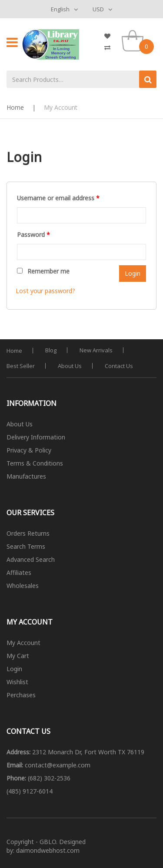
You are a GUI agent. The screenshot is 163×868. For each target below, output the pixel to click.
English (60, 9)
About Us (70, 366)
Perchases (21, 695)
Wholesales (23, 586)
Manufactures (26, 476)
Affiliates (19, 572)
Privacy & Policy (29, 450)
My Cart (18, 656)
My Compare (111, 47)
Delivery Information (36, 437)
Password (33, 235)
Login (14, 669)
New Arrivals (96, 350)
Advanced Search (31, 559)
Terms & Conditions (35, 463)
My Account (23, 643)
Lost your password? (45, 291)
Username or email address (58, 198)
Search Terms (26, 546)
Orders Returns (28, 533)
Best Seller (21, 366)
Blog (51, 350)
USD (98, 9)
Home (15, 107)
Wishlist (17, 682)
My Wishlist (111, 36)
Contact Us (119, 366)
